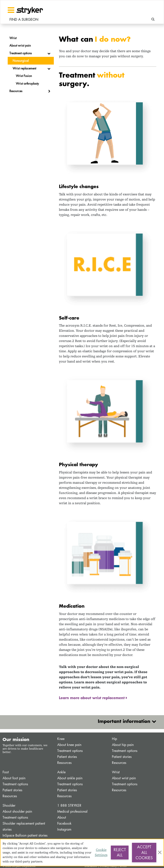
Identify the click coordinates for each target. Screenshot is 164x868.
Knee (61, 739)
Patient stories (67, 757)
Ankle (61, 772)
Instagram (64, 829)
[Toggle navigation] (11, 10)
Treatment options (70, 751)
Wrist (116, 772)
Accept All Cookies (144, 852)
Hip (114, 739)
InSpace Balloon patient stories (25, 835)
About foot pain (14, 778)
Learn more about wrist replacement (92, 698)
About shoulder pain (17, 811)
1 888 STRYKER (69, 805)
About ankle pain (70, 778)
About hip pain (123, 745)
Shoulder (9, 805)
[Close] (160, 852)
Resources (64, 763)
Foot (6, 772)
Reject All (120, 852)
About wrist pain (124, 778)
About (62, 817)
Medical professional (72, 811)
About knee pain (69, 745)
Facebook (64, 823)
